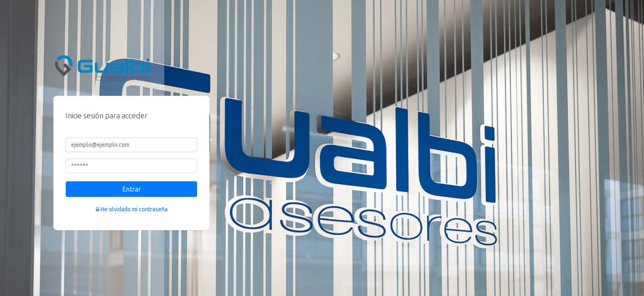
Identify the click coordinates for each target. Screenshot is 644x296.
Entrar (132, 189)
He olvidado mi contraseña (134, 209)
